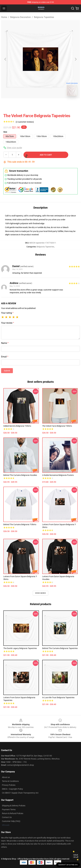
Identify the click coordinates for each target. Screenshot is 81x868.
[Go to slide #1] (33, 104)
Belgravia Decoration (20, 17)
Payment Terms (9, 809)
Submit (7, 371)
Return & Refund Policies (13, 813)
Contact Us (7, 817)
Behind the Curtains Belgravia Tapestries (60, 648)
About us (6, 777)
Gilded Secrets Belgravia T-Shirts (17, 426)
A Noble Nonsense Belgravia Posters (58, 475)
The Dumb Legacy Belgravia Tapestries (20, 648)
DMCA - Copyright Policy (12, 789)
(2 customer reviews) (25, 122)
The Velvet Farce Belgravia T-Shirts (57, 426)
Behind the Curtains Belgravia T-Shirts (20, 524)
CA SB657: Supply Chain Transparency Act (20, 793)
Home (4, 17)
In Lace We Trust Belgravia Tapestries (58, 697)
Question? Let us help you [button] (68, 865)
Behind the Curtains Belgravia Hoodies (20, 475)
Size (5, 132)
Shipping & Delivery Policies (14, 806)
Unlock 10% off (76, 856)
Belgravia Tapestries (44, 17)
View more (40, 593)
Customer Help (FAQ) (11, 821)
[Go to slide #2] (48, 104)
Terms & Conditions (10, 781)
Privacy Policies (9, 785)
